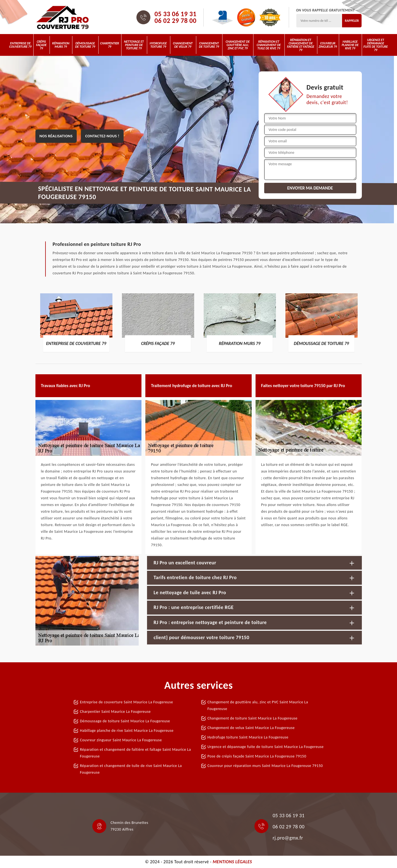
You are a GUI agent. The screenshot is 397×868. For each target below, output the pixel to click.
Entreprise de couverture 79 (20, 45)
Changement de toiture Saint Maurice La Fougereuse (253, 718)
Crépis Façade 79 (41, 45)
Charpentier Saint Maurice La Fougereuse (116, 712)
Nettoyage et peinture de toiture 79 (134, 45)
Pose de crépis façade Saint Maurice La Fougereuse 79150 (257, 756)
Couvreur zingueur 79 (328, 45)
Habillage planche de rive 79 (350, 45)
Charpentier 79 (110, 45)
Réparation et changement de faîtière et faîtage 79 (301, 45)
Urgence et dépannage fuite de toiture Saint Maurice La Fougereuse (266, 747)
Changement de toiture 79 (209, 45)
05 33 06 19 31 (175, 14)
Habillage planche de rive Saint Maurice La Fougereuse (127, 731)
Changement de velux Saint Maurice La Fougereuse (251, 728)
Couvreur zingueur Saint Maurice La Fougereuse (121, 740)
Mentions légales (232, 862)
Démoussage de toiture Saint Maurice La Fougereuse (125, 721)
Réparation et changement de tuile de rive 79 (269, 45)
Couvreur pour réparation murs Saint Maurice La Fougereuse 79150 (265, 766)
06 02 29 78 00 (175, 21)
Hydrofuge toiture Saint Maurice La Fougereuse (248, 737)
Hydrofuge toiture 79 (158, 45)
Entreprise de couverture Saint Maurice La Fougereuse (127, 702)
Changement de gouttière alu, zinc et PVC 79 (238, 45)
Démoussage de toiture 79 (85, 45)
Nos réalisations (56, 136)
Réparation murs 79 (61, 45)
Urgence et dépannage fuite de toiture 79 (376, 45)
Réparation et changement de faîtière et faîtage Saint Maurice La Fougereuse (136, 753)
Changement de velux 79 (183, 45)
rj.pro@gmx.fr (288, 838)
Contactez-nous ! (102, 136)
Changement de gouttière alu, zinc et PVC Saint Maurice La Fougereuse (258, 705)
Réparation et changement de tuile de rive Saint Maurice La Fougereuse (131, 769)
